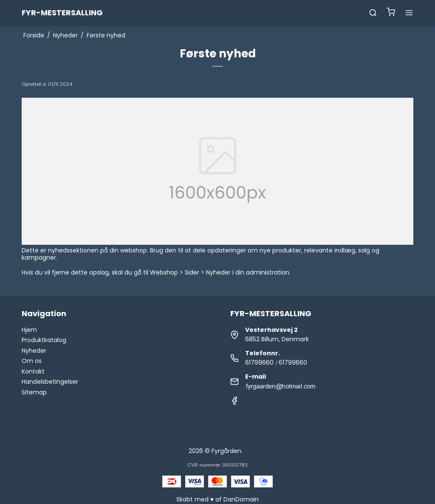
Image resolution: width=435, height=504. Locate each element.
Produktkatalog (44, 340)
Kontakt (33, 371)
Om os (32, 361)
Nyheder (34, 351)
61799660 (259, 362)
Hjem (29, 330)
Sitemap (34, 392)
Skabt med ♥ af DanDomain (217, 499)
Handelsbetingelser (50, 382)
